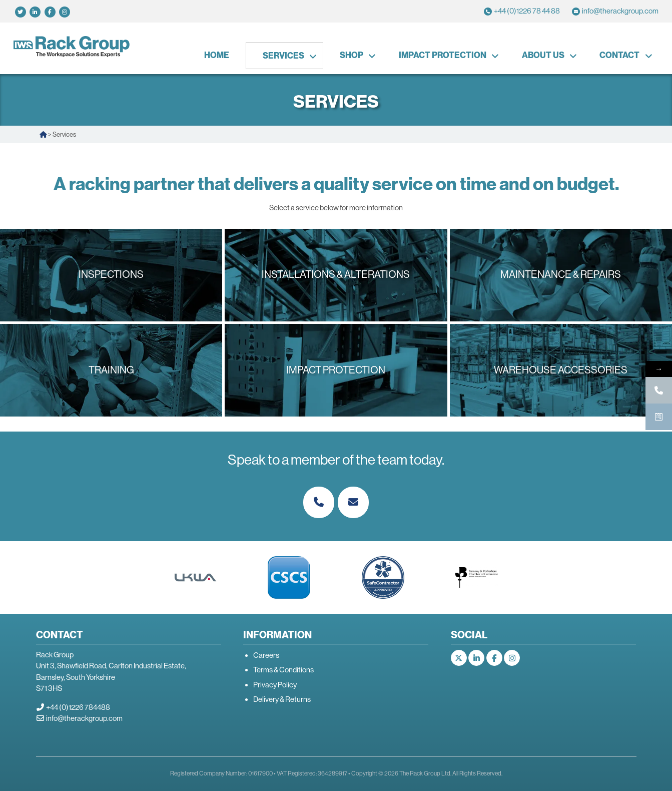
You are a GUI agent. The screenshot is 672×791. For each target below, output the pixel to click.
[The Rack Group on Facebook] (494, 658)
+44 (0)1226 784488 (78, 707)
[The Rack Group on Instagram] (512, 658)
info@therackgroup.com (620, 11)
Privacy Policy (275, 685)
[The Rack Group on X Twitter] (459, 658)
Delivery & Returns (282, 699)
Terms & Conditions (283, 670)
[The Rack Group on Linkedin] (476, 658)
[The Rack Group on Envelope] (353, 502)
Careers (266, 655)
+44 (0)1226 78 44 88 (527, 11)
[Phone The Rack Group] (319, 502)
